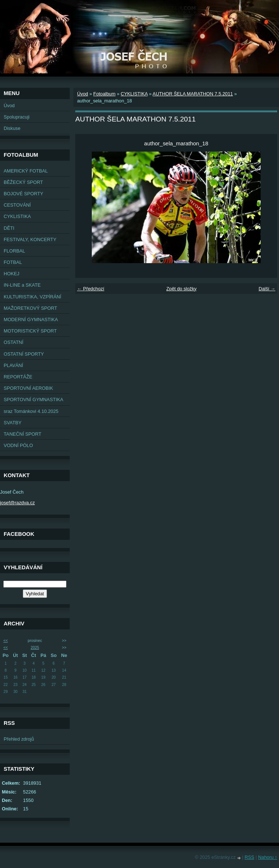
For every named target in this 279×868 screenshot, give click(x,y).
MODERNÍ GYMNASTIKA (31, 319)
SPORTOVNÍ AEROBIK (28, 388)
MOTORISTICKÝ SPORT (30, 331)
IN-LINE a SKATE (22, 285)
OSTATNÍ (14, 342)
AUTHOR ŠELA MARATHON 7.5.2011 (193, 94)
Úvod (9, 106)
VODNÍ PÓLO (18, 445)
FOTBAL (13, 262)
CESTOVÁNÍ (17, 205)
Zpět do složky (182, 289)
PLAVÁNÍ (13, 365)
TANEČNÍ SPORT (23, 434)
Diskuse (12, 128)
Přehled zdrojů (19, 739)
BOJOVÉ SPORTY (23, 194)
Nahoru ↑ (268, 857)
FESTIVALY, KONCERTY (30, 239)
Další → (267, 289)
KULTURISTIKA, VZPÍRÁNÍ (32, 297)
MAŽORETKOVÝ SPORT (30, 308)
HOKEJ (12, 274)
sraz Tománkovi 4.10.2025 (31, 411)
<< (6, 641)
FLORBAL (14, 251)
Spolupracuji (17, 117)
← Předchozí (91, 289)
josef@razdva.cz (17, 503)
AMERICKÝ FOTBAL (26, 171)
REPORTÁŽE (18, 377)
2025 (35, 648)
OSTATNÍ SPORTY (24, 354)
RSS (249, 857)
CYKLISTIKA (17, 216)
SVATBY (13, 423)
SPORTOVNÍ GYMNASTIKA (33, 400)
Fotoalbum (104, 94)
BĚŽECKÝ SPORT (23, 182)
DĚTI (9, 228)
